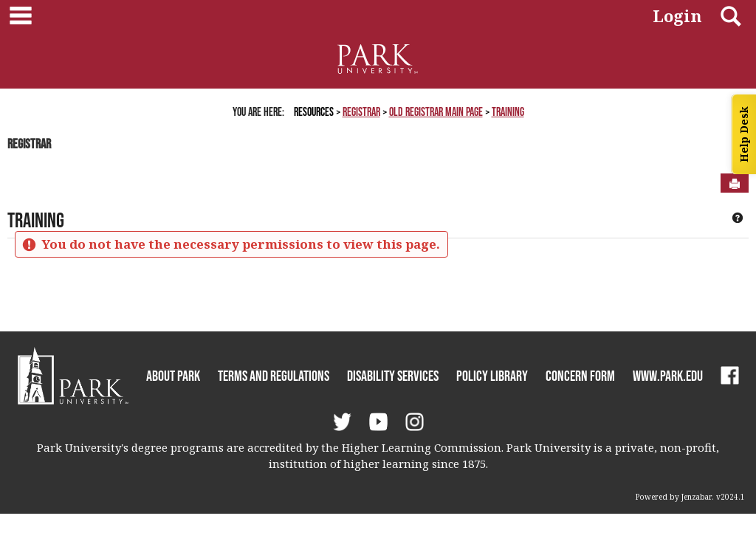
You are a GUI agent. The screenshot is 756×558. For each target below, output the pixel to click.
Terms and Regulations (274, 376)
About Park (173, 376)
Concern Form (580, 376)
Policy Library (492, 376)
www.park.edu (668, 376)
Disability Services (393, 376)
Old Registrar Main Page (436, 111)
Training (508, 111)
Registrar (361, 111)
